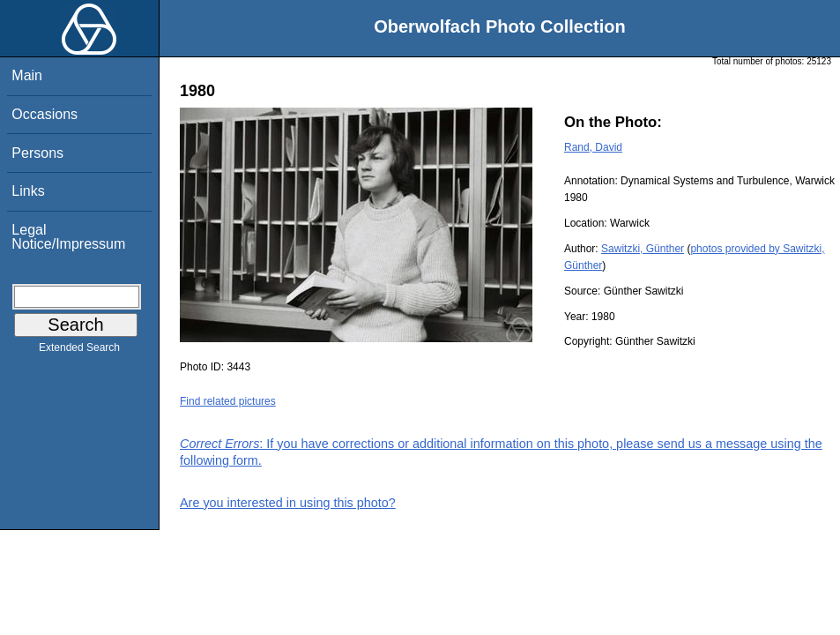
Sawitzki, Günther (643, 249)
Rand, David (593, 147)
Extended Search (79, 351)
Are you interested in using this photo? (288, 503)
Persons (37, 153)
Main (27, 75)
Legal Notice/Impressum (68, 237)
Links (28, 191)
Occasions (45, 114)
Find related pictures (228, 401)
